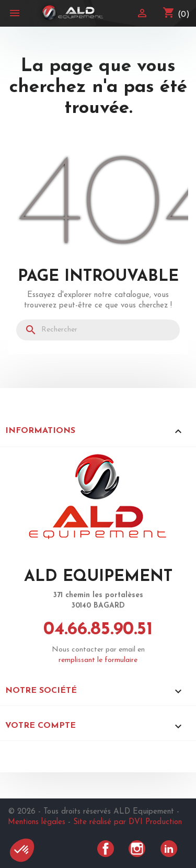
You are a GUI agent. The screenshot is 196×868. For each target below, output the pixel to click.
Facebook (106, 849)
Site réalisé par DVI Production (128, 822)
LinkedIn (169, 849)
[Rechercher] (98, 330)
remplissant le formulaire (98, 660)
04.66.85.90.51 (98, 630)
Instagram (137, 849)
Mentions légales (37, 822)
